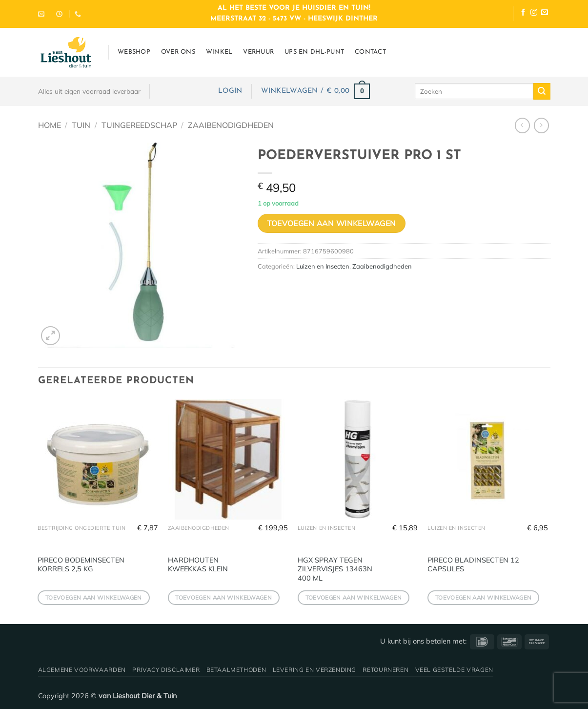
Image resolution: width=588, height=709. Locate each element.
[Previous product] (541, 125)
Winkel (219, 52)
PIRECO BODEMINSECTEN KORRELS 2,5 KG (81, 565)
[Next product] (522, 125)
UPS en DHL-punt (314, 52)
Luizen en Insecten (323, 266)
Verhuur (258, 52)
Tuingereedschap (139, 125)
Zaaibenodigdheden (231, 125)
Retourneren (385, 670)
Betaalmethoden (236, 670)
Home (50, 125)
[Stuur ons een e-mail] (545, 13)
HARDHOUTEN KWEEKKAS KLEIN (198, 565)
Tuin (81, 125)
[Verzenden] (542, 91)
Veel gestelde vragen (454, 670)
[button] (230, 91)
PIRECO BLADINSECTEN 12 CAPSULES (473, 565)
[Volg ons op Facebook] (523, 13)
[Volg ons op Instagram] (534, 13)
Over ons (178, 52)
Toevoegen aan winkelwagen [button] (94, 597)
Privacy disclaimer (166, 670)
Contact (370, 52)
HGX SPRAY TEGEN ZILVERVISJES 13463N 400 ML (335, 569)
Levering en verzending (314, 670)
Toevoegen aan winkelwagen (332, 223)
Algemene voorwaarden (82, 670)
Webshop (134, 52)
